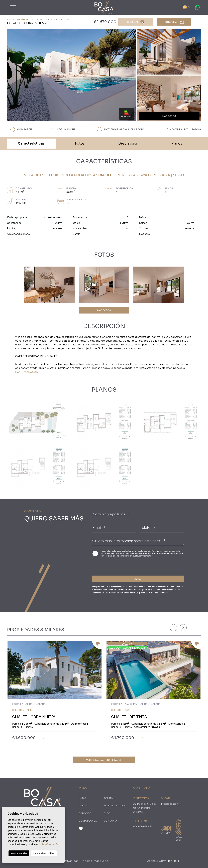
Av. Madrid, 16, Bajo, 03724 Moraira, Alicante (145, 808)
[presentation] (110, 566)
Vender (83, 806)
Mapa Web (101, 861)
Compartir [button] (22, 130)
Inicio (83, 798)
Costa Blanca (88, 821)
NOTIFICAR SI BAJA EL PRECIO (121, 130)
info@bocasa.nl (170, 804)
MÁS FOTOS (104, 310)
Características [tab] (31, 143)
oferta (108, 798)
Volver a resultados (184, 129)
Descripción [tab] (128, 143)
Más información (49, 844)
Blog (107, 813)
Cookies (86, 861)
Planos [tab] (177, 143)
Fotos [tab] (80, 143)
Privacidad (71, 861)
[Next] (183, 628)
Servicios (85, 813)
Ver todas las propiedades (104, 760)
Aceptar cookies (19, 853)
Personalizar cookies (44, 853)
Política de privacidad (123, 553)
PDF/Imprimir (63, 130)
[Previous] (173, 628)
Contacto (110, 821)
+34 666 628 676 (143, 827)
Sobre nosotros (115, 806)
